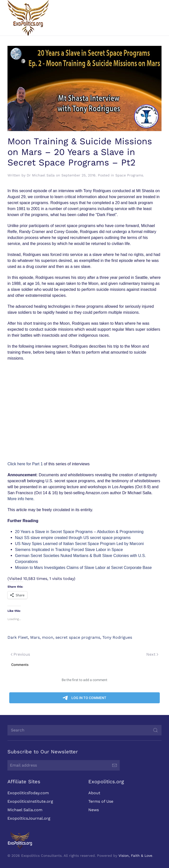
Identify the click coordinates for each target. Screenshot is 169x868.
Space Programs (129, 175)
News (93, 810)
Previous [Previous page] (20, 654)
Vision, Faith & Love (135, 856)
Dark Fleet (18, 637)
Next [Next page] (152, 654)
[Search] (84, 730)
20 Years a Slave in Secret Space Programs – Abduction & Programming (79, 532)
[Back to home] (28, 18)
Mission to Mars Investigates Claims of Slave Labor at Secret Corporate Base (83, 568)
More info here (20, 499)
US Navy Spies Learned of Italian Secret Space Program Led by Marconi (79, 544)
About (94, 793)
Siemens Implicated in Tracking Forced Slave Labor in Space (69, 550)
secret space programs (78, 637)
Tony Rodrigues (117, 637)
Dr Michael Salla (41, 175)
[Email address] (63, 765)
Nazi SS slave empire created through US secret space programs (73, 538)
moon (48, 637)
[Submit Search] (155, 730)
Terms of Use (100, 801)
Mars (35, 637)
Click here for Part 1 (25, 464)
